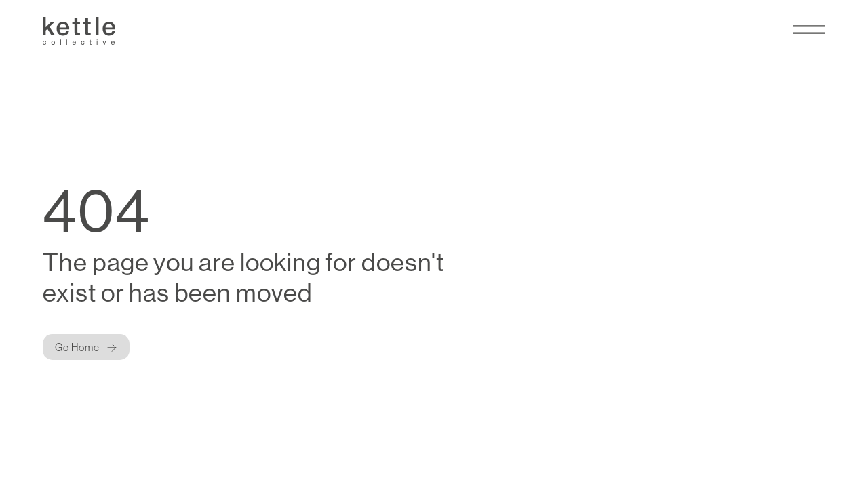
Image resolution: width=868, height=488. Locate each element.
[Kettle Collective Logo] (79, 31)
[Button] (86, 347)
